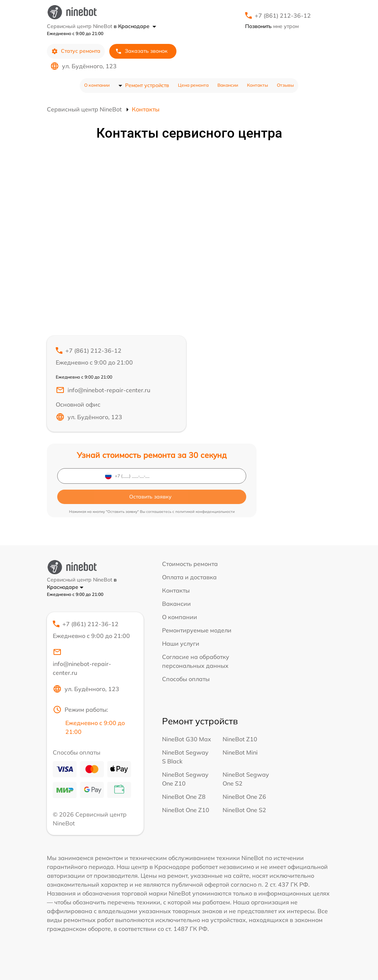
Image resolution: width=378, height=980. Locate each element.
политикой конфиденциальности (205, 512)
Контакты (257, 85)
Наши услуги (181, 643)
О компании (97, 85)
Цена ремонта (193, 85)
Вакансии (228, 85)
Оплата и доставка (189, 577)
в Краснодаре (135, 26)
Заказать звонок (141, 51)
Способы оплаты (186, 679)
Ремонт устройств (147, 85)
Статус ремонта (76, 51)
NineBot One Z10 (186, 810)
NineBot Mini (240, 752)
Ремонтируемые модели (197, 630)
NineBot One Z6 (244, 797)
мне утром (272, 26)
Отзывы (285, 85)
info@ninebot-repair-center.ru (103, 390)
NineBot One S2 (244, 810)
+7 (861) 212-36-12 (283, 15)
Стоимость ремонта (190, 564)
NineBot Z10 (240, 739)
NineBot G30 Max (187, 739)
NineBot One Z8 (184, 797)
